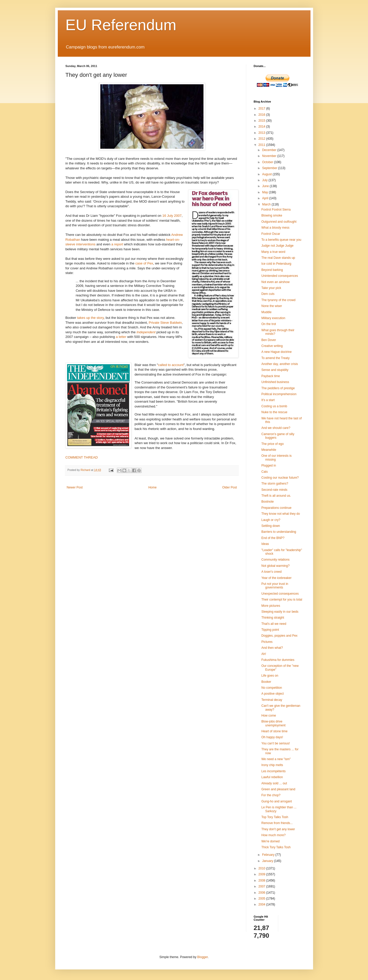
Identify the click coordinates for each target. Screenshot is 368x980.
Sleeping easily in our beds (280, 612)
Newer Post (75, 487)
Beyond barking (272, 270)
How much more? (273, 835)
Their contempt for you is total (282, 600)
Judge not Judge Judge (277, 246)
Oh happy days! (272, 737)
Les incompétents (273, 771)
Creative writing (272, 346)
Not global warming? (275, 566)
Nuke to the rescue (274, 412)
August (267, 174)
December (270, 150)
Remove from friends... (277, 823)
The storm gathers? (275, 484)
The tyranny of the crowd (278, 300)
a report (117, 244)
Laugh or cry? (271, 520)
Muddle (266, 312)
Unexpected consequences (280, 594)
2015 (262, 121)
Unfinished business (275, 382)
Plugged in (269, 466)
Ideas (265, 544)
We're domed (270, 841)
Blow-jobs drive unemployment (273, 723)
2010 (262, 868)
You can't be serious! (276, 743)
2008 (262, 881)
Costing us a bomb (274, 406)
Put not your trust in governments (275, 586)
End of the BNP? (273, 538)
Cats (264, 472)
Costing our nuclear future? (280, 478)
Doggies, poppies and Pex (279, 636)
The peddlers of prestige (278, 388)
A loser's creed (271, 572)
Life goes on (270, 676)
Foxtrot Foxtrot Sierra (276, 210)
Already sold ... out (274, 783)
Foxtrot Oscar (271, 234)
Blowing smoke (272, 215)
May (265, 192)
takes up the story (90, 318)
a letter (121, 337)
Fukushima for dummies (278, 660)
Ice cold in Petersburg (276, 264)
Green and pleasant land (278, 789)
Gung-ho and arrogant (276, 801)
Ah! (264, 654)
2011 (262, 145)
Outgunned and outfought (279, 222)
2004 (262, 904)
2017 (262, 109)
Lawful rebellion (272, 777)
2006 (262, 893)
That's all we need (274, 624)
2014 (262, 127)
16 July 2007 (172, 216)
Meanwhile (269, 450)
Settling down (271, 526)
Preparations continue (276, 508)
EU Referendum (121, 25)
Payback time (271, 376)
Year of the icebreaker (276, 578)
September (270, 168)
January (268, 861)
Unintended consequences (280, 276)
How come (269, 716)
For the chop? (271, 795)
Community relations (275, 560)
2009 (262, 874)
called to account (171, 365)
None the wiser (272, 306)
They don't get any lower (278, 829)
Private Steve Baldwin (165, 323)
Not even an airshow (275, 282)
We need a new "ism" (276, 759)
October (268, 162)
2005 (262, 899)
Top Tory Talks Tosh (275, 817)
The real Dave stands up (278, 258)
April (265, 198)
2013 (262, 133)
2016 (262, 115)
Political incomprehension (279, 394)
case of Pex (144, 263)
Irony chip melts (272, 765)
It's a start (268, 400)
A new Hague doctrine (276, 352)
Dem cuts (268, 294)
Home (152, 487)
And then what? (272, 648)
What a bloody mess (275, 228)
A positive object (272, 694)
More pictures (271, 606)
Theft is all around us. (276, 496)
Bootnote (267, 502)
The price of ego (272, 444)
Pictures (267, 642)
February (269, 855)
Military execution (273, 318)
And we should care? (276, 428)
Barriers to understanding (279, 532)
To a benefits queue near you (281, 240)
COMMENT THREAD (82, 457)
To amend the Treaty (275, 358)
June (266, 186)
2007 (262, 886)
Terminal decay (272, 700)
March (267, 204)
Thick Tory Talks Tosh (276, 847)
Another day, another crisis (280, 364)
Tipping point (270, 630)
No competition (272, 688)
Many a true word (273, 252)
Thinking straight (273, 618)
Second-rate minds (274, 490)
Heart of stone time (274, 731)
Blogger (203, 957)
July (265, 180)
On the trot (269, 324)
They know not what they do (280, 514)
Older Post (230, 487)
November (270, 156)
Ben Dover (269, 340)
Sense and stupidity (275, 370)
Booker (266, 682)
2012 (262, 139)
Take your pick (271, 288)
